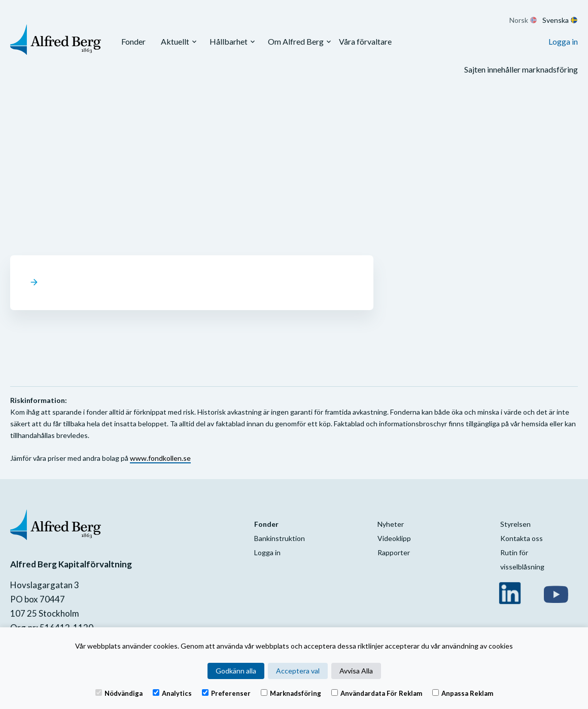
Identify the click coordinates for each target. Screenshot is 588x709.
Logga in (563, 41)
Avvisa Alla (356, 671)
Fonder (133, 41)
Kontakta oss (522, 538)
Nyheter (391, 524)
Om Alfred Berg (296, 41)
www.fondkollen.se (160, 458)
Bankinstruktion (280, 538)
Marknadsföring (291, 693)
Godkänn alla (236, 671)
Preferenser (226, 693)
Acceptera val (298, 671)
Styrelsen (515, 524)
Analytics (172, 693)
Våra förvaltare (365, 41)
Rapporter (394, 552)
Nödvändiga (119, 693)
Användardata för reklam (377, 693)
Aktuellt (175, 41)
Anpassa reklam (463, 693)
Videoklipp (394, 538)
